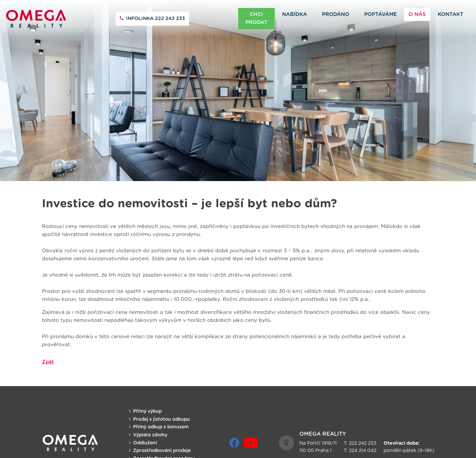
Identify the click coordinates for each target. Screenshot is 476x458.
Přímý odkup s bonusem (161, 424)
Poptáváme (381, 14)
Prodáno (336, 14)
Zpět (48, 359)
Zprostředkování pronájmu (164, 456)
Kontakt (451, 14)
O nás (417, 14)
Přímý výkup (147, 408)
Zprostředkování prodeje (162, 448)
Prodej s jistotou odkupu (161, 416)
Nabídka (295, 14)
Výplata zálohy (150, 432)
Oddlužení (145, 440)
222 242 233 (156, 19)
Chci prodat (256, 18)
